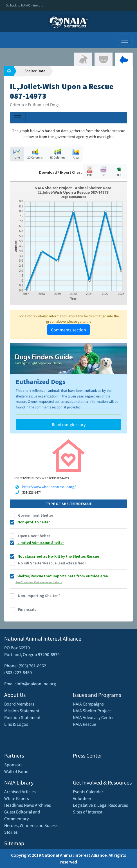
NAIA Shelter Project (92, 711)
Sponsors (13, 765)
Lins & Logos (16, 724)
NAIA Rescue (85, 724)
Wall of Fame (16, 771)
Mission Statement (22, 711)
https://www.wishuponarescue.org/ (49, 487)
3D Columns (58, 154)
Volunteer (82, 798)
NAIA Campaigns (88, 704)
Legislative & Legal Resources (100, 805)
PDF (90, 171)
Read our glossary (69, 424)
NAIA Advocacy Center (93, 717)
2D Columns (35, 154)
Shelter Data (35, 71)
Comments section (68, 330)
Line (17, 154)
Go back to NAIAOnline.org (24, 5)
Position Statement (22, 717)
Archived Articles (20, 792)
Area (76, 154)
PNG (104, 171)
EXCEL (119, 171)
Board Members (19, 704)
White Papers (17, 798)
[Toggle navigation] (125, 40)
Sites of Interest (88, 812)
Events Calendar (88, 792)
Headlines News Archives (28, 805)
